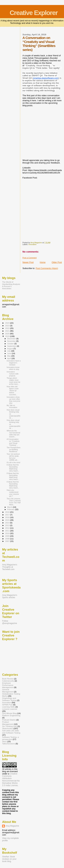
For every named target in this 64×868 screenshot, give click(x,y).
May (9, 356)
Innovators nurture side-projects (13, 374)
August (10, 349)
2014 (8, 523)
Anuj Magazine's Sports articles (10, 596)
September (12, 346)
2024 (8, 323)
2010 (8, 533)
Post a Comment (29, 258)
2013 (8, 525)
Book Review (8, 679)
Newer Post (28, 262)
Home (43, 262)
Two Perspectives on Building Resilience (14, 449)
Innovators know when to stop (13, 368)
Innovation (32, 244)
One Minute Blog (9, 713)
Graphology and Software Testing (9, 699)
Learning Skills (8, 707)
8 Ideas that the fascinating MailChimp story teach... (13, 468)
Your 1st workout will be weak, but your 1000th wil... (13, 457)
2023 (8, 326)
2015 (8, 520)
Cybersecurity (8, 681)
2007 (8, 541)
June (10, 353)
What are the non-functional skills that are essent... (13, 434)
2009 (8, 536)
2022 (8, 328)
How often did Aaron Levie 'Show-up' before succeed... (13, 391)
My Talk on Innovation (12, 406)
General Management (8, 691)
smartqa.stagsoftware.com (46, 78)
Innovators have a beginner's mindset (14, 363)
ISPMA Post (7, 705)
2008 (8, 539)
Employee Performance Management (8, 685)
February (11, 509)
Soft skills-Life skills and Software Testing (11, 732)
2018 (8, 512)
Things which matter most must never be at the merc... (13, 381)
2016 (8, 517)
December (12, 339)
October (11, 344)
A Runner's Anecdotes (7, 287)
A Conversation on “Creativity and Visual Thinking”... (13, 442)
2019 (8, 336)
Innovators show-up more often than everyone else (13, 400)
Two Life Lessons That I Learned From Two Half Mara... (14, 502)
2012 (8, 528)
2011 (8, 531)
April (9, 358)
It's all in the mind (13, 462)
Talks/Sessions (9, 744)
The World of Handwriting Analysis (11, 283)
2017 (8, 515)
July (9, 351)
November (12, 341)
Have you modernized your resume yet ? (13, 493)
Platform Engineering (11, 715)
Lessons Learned (10, 709)
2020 (8, 334)
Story (4, 741)
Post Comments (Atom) (47, 268)
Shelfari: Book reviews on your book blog (9, 859)
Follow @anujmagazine (10, 622)
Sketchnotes (8, 728)
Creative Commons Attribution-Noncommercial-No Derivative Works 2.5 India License (11, 780)
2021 (8, 331)
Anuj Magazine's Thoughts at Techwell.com (10, 567)
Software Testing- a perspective (10, 738)
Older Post (57, 262)
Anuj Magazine (12, 826)
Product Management (8, 723)
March (10, 507)
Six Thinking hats (10, 726)
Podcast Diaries (9, 720)
